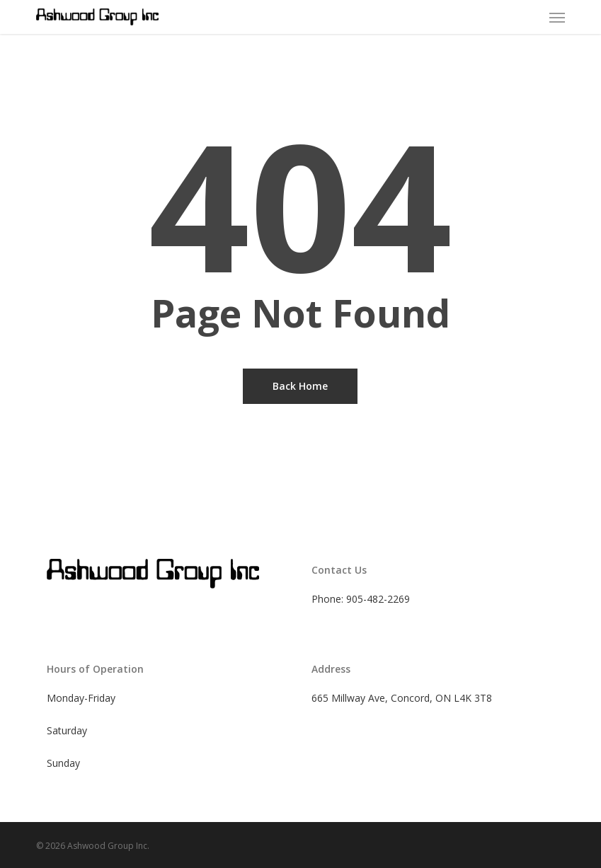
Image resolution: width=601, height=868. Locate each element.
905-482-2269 (378, 599)
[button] (557, 17)
